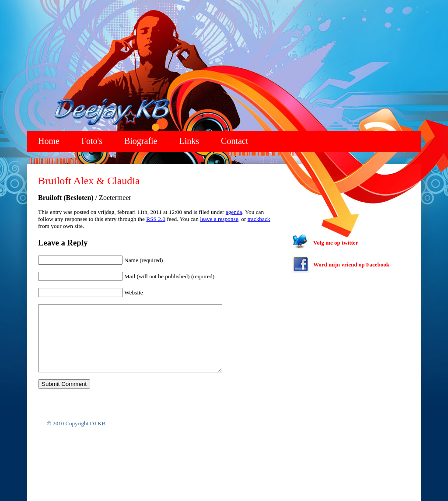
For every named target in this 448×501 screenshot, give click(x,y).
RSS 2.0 (156, 219)
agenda (234, 212)
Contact (234, 141)
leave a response (219, 219)
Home (49, 141)
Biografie (141, 141)
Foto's (92, 141)
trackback (259, 219)
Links (189, 141)
